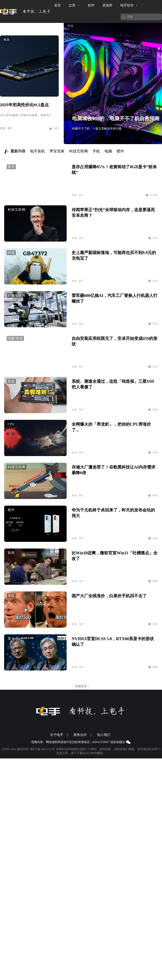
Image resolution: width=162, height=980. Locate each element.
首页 (57, 5)
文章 (74, 5)
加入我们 (104, 735)
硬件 (11, 510)
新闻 (11, 553)
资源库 (107, 5)
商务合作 (80, 735)
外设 (11, 252)
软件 (91, 5)
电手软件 (129, 5)
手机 (11, 596)
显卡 (11, 167)
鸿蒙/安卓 (15, 338)
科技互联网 (17, 210)
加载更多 (81, 686)
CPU (11, 424)
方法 (70, 26)
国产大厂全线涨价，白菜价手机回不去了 (109, 596)
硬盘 (7, 40)
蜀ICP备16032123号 (42, 749)
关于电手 (57, 735)
